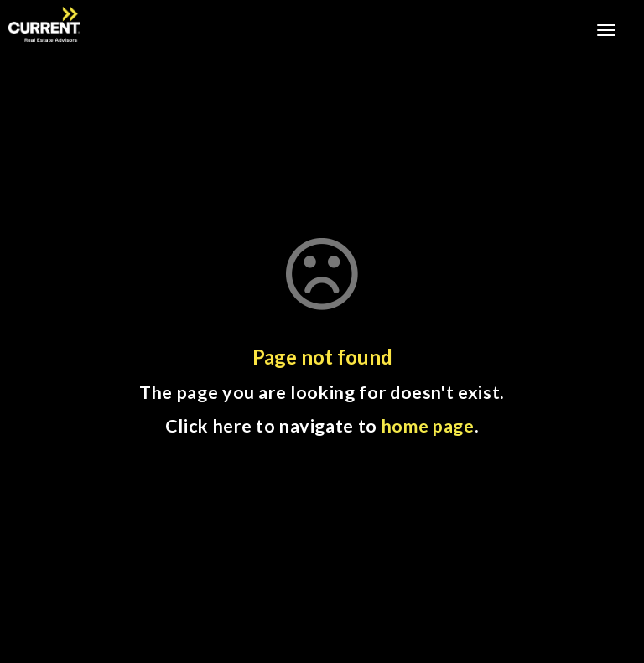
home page (428, 426)
